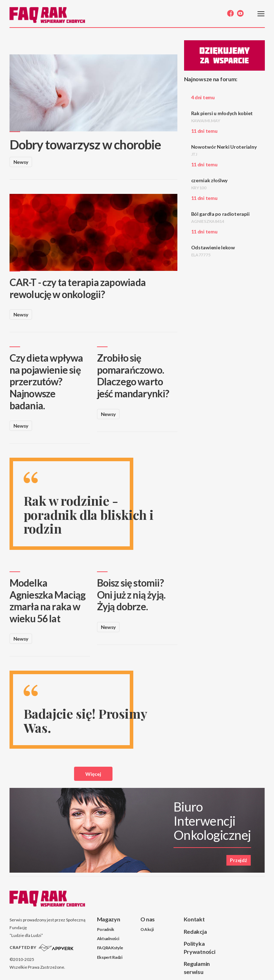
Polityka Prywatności (200, 948)
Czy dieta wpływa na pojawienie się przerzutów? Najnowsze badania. (46, 381)
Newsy (21, 162)
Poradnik (106, 929)
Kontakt (194, 919)
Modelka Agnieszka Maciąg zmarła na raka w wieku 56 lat (48, 601)
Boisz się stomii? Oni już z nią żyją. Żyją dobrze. (131, 595)
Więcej (93, 774)
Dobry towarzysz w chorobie (85, 144)
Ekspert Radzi (110, 957)
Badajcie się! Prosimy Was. (85, 720)
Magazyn (109, 919)
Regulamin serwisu (197, 968)
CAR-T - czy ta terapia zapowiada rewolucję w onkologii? (78, 288)
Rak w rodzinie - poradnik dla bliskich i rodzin (89, 514)
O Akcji (147, 929)
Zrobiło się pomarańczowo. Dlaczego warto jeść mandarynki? (133, 376)
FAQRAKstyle (110, 948)
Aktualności (108, 939)
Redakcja (195, 931)
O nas (148, 919)
